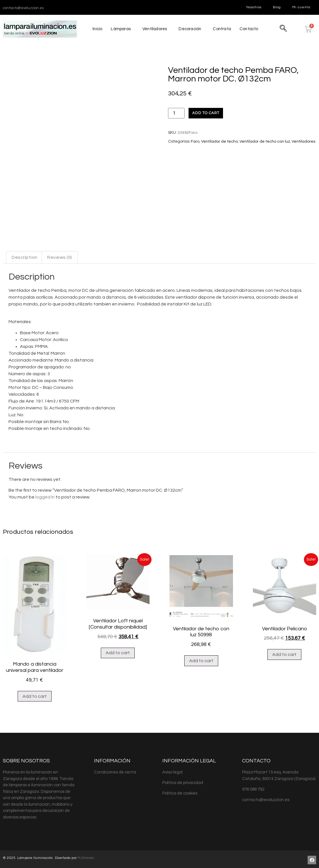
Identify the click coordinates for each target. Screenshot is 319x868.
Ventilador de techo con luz (265, 141)
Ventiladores (155, 29)
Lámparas (120, 29)
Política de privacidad (183, 781)
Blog (277, 7)
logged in (45, 495)
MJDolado (86, 856)
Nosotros (254, 7)
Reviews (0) (60, 255)
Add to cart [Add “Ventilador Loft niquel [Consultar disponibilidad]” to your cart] (118, 651)
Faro (195, 141)
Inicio (97, 29)
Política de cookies (180, 791)
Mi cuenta (301, 7)
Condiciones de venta (115, 770)
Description (25, 255)
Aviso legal (172, 770)
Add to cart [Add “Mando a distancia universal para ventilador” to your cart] (35, 694)
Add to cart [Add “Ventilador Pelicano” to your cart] (284, 652)
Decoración (190, 29)
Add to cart (206, 113)
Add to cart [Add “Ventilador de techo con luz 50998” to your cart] (201, 659)
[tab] (25, 255)
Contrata (222, 29)
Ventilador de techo (219, 141)
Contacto (250, 29)
